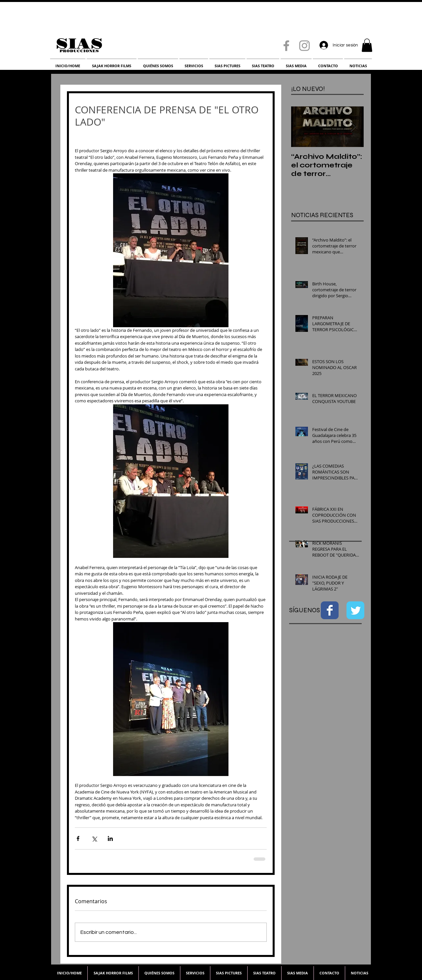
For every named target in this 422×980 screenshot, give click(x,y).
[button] (367, 45)
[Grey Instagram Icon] (304, 46)
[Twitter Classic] (355, 610)
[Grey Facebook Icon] (286, 46)
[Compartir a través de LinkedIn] (110, 838)
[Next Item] (353, 127)
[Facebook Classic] (330, 610)
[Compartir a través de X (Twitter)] (94, 838)
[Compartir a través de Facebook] (78, 838)
